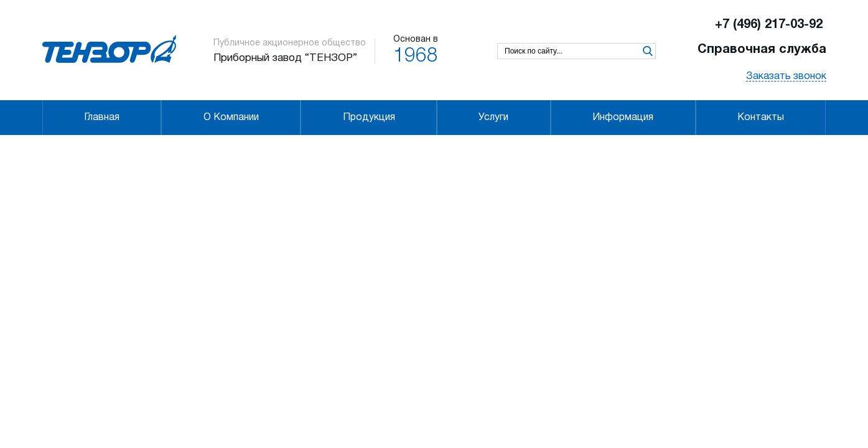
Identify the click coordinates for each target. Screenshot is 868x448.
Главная (102, 118)
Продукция (369, 118)
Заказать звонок (786, 77)
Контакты (761, 118)
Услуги (493, 118)
